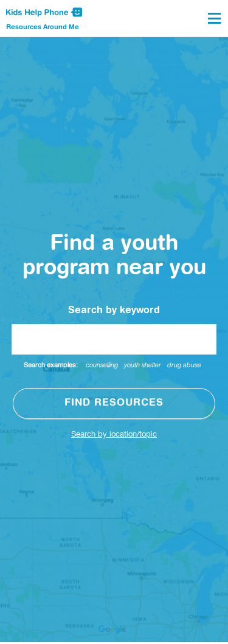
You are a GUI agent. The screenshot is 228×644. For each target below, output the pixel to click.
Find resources (114, 403)
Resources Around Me (43, 27)
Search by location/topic (114, 435)
